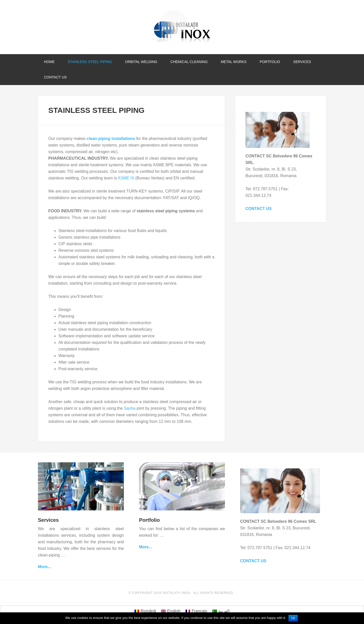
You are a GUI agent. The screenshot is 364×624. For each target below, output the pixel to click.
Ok (293, 618)
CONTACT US (259, 209)
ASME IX (126, 178)
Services (48, 520)
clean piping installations (111, 139)
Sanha (130, 408)
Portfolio (149, 520)
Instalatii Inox (182, 27)
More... (44, 567)
